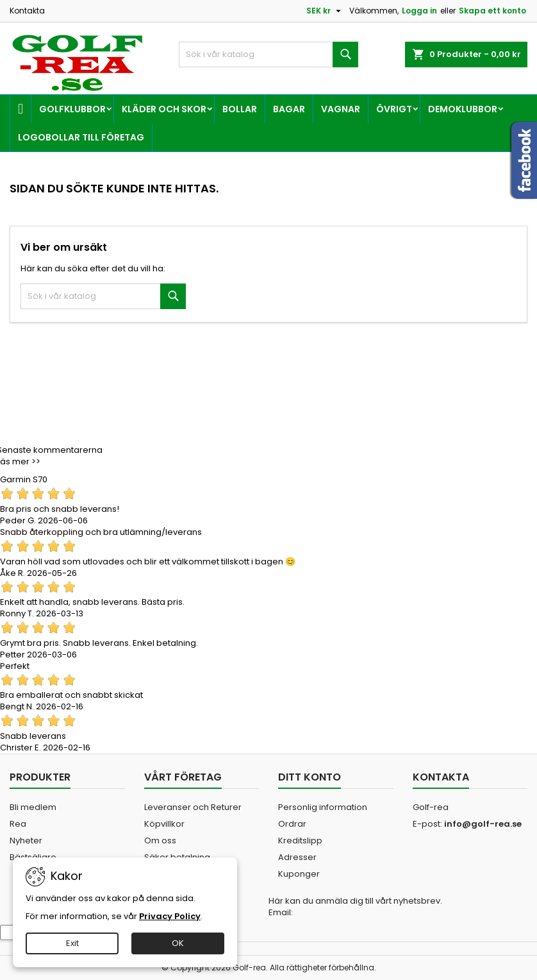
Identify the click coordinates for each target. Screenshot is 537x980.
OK (178, 943)
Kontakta (27, 11)
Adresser (297, 857)
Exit (72, 943)
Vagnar (341, 109)
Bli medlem (33, 807)
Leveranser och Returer (193, 807)
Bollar (240, 109)
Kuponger (299, 874)
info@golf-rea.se (483, 824)
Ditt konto (310, 777)
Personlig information (323, 807)
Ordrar (292, 824)
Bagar (289, 109)
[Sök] (268, 55)
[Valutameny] (325, 11)
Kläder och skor (164, 109)
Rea (18, 824)
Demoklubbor (463, 109)
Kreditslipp (300, 841)
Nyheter (26, 841)
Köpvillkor (164, 824)
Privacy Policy (170, 916)
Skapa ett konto (492, 11)
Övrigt (394, 109)
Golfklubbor (72, 109)
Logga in (419, 11)
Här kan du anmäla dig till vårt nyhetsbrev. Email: (355, 907)
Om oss (160, 841)
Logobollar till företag (81, 137)
